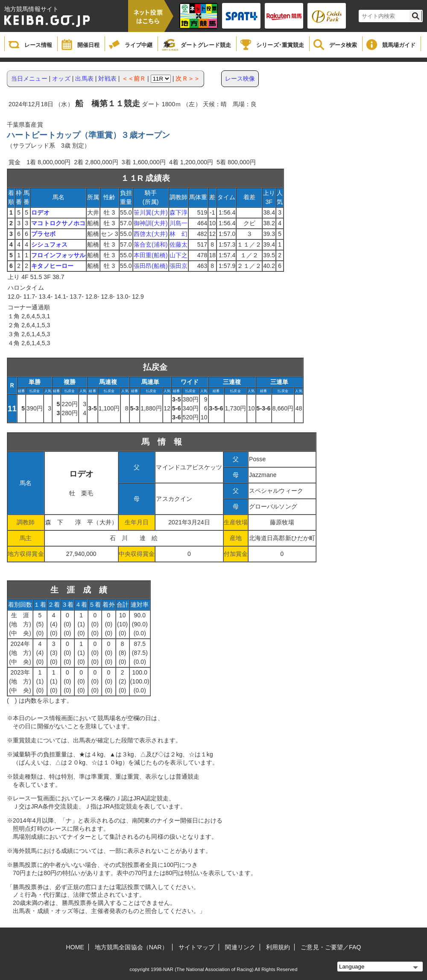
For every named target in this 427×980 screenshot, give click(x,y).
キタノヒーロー (52, 266)
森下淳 (178, 212)
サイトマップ (197, 947)
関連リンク (240, 947)
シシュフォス (49, 244)
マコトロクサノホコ (58, 223)
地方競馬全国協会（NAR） (131, 947)
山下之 (178, 255)
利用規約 (278, 947)
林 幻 (178, 234)
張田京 (178, 266)
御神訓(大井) (151, 223)
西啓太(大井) (151, 234)
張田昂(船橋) (151, 266)
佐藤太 (178, 244)
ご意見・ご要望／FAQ (331, 947)
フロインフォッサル (58, 255)
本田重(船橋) (151, 255)
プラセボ (43, 234)
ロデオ (40, 212)
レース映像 (240, 79)
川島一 (178, 223)
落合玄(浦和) (151, 244)
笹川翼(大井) (151, 212)
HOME (75, 947)
